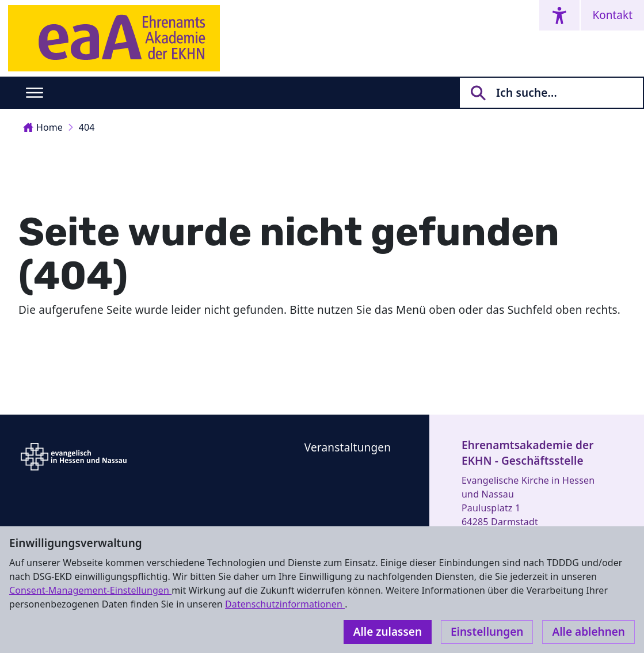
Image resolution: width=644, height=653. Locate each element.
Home (43, 127)
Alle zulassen (388, 632)
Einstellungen (487, 632)
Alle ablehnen (588, 632)
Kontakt (612, 15)
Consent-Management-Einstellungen (90, 590)
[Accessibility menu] (559, 15)
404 (87, 127)
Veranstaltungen (348, 447)
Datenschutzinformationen (285, 604)
